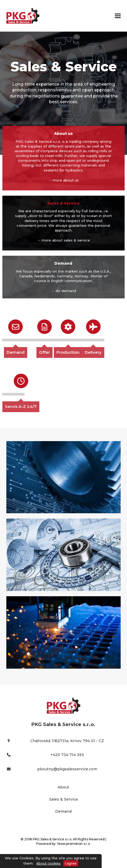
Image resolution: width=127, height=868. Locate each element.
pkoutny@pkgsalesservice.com (67, 769)
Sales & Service (63, 799)
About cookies (48, 863)
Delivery (93, 352)
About (63, 787)
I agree (71, 863)
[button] (118, 16)
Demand (16, 352)
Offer (44, 352)
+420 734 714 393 (67, 755)
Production (68, 352)
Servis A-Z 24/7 (21, 406)
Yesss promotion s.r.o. (74, 844)
